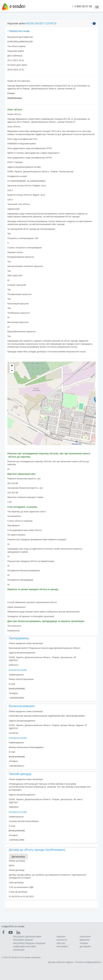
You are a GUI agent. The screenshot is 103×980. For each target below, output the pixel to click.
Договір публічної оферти (61, 962)
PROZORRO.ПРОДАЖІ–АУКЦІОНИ (29, 943)
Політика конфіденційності (88, 962)
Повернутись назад (18, 31)
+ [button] (12, 366)
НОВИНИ (61, 937)
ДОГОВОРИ (85, 947)
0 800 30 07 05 (82, 6)
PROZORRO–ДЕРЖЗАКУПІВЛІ (27, 937)
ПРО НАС (61, 943)
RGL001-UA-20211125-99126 (41, 23)
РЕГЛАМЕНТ (63, 947)
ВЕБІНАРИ (85, 940)
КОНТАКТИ (62, 940)
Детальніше (18, 857)
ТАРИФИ (84, 943)
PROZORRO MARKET (23, 940)
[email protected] (17, 689)
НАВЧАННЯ (85, 937)
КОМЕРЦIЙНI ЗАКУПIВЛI (24, 947)
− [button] (12, 371)
